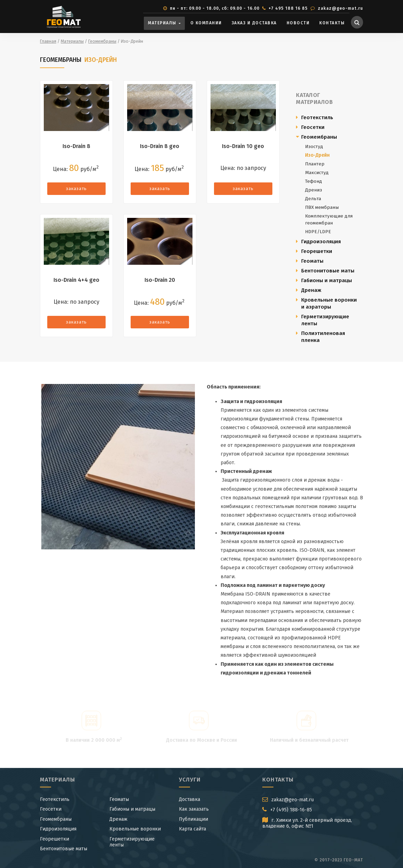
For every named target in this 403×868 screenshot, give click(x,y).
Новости (298, 23)
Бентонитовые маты (328, 271)
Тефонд (314, 181)
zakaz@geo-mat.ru (340, 8)
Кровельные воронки (135, 829)
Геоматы (312, 261)
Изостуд (314, 146)
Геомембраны (319, 137)
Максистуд (317, 173)
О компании (206, 23)
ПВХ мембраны (322, 207)
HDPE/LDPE (318, 232)
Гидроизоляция (321, 241)
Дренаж (311, 290)
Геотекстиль (317, 117)
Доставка (190, 799)
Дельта (313, 199)
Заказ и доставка (254, 23)
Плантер (315, 164)
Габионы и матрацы (327, 280)
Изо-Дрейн (317, 155)
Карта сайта (192, 829)
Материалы (163, 23)
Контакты (332, 23)
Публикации (194, 819)
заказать (76, 189)
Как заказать (194, 809)
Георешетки (317, 251)
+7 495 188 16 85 (287, 8)
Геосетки (313, 127)
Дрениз (314, 190)
